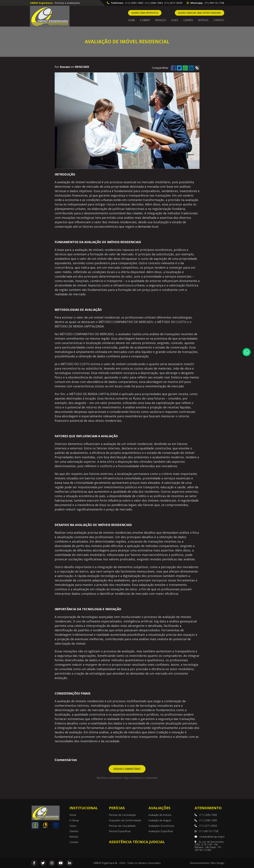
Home (132, 20)
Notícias (203, 20)
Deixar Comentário (127, 769)
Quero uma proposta (145, 13)
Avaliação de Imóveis (160, 815)
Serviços (160, 20)
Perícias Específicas (120, 831)
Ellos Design (218, 863)
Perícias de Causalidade (122, 826)
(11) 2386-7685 (154, 3)
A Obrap (74, 820)
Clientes (188, 20)
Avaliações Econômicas (161, 826)
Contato (219, 20)
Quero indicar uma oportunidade (200, 13)
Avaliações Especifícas (161, 831)
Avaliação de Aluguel (160, 820)
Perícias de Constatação (122, 815)
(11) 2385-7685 (134, 3)
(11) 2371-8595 (174, 3)
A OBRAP (145, 20)
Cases (175, 20)
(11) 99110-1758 (214, 3)
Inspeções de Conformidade (125, 820)
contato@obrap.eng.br (210, 837)
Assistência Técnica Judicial (137, 842)
